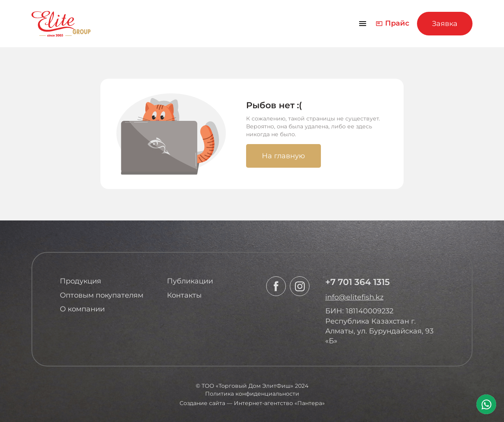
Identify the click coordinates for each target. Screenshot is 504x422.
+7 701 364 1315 (358, 282)
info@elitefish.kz (354, 297)
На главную (283, 156)
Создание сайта (202, 403)
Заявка (445, 24)
